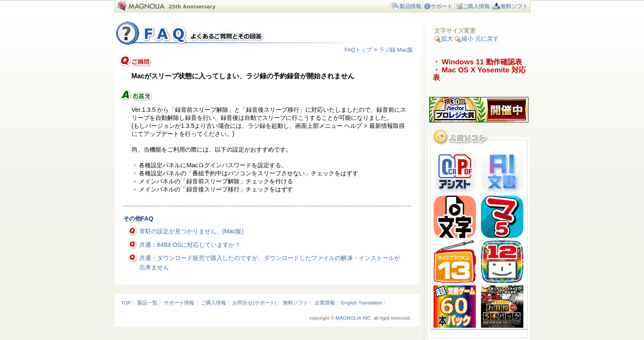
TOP (126, 303)
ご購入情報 (476, 6)
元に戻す (487, 39)
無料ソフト (514, 6)
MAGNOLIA (348, 318)
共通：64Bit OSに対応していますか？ (190, 245)
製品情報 (410, 6)
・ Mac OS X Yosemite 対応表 (479, 74)
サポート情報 (179, 303)
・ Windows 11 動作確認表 (477, 62)
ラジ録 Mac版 (396, 50)
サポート (442, 6)
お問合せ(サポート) (254, 303)
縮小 (464, 39)
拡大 (444, 39)
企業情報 (325, 303)
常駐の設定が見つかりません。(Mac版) (192, 231)
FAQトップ (358, 50)
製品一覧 (147, 303)
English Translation (362, 303)
